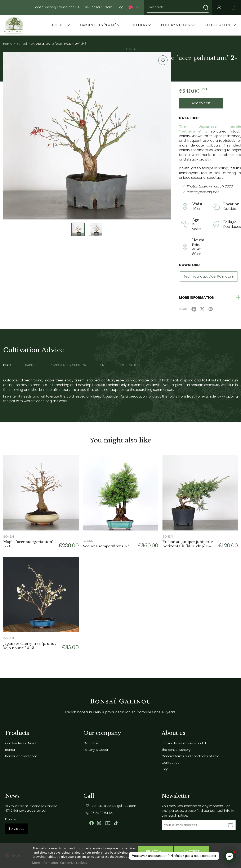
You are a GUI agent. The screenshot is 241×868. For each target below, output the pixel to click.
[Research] (178, 7)
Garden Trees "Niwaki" (98, 25)
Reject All (155, 851)
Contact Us (170, 763)
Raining (31, 365)
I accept (192, 851)
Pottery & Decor (176, 25)
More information (45, 863)
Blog (120, 7)
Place (8, 365)
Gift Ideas (139, 25)
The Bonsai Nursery (98, 7)
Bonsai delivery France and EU (56, 7)
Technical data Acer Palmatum (209, 276)
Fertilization (129, 365)
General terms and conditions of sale (190, 756)
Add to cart (201, 103)
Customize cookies (73, 863)
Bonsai (57, 25)
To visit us (16, 829)
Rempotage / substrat (69, 365)
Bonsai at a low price (21, 756)
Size (103, 365)
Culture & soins (218, 25)
